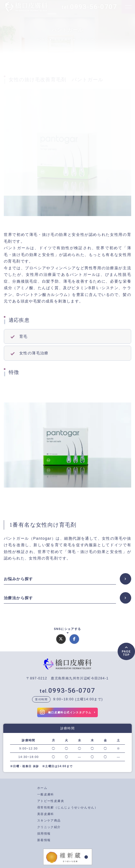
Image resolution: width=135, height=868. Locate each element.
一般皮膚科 (46, 794)
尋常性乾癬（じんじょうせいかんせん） (67, 807)
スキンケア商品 (49, 820)
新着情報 (44, 840)
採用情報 (44, 833)
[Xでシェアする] (61, 639)
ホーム (42, 788)
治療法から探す (18, 598)
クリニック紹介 (49, 827)
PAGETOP (126, 653)
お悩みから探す (18, 579)
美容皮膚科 (46, 814)
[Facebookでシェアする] (74, 639)
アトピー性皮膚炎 (51, 801)
